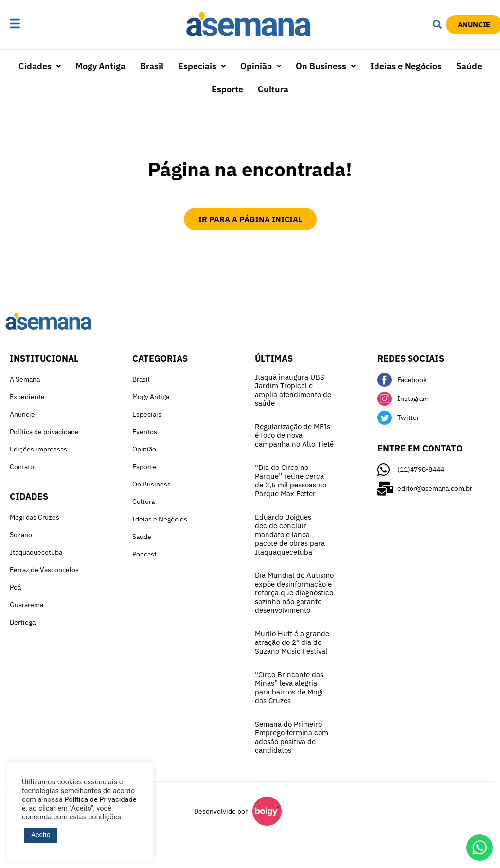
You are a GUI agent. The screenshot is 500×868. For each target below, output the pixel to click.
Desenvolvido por (221, 811)
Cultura (273, 89)
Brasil (152, 66)
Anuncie (22, 414)
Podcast (144, 554)
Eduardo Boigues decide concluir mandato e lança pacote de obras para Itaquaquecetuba (290, 534)
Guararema (27, 605)
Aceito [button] (41, 835)
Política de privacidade (44, 432)
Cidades (40, 66)
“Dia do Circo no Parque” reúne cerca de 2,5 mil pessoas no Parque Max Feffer (291, 480)
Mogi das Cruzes (35, 517)
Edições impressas (38, 449)
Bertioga (23, 622)
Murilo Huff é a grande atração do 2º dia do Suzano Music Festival (292, 642)
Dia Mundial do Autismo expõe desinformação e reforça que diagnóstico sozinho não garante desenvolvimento (294, 593)
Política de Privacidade (100, 799)
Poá (15, 587)
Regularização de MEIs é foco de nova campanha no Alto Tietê (294, 435)
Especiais (202, 66)
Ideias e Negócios (406, 66)
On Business (326, 66)
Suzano (21, 535)
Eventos (145, 432)
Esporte (227, 89)
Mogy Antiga (100, 66)
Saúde (469, 66)
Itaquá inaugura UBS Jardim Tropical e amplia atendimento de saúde (293, 390)
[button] (37, 24)
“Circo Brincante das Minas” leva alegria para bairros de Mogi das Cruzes (289, 687)
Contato (22, 467)
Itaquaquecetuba (36, 552)
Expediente (27, 397)
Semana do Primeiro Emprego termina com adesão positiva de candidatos (292, 737)
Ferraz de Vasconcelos (44, 570)
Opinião (261, 66)
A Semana (25, 379)
